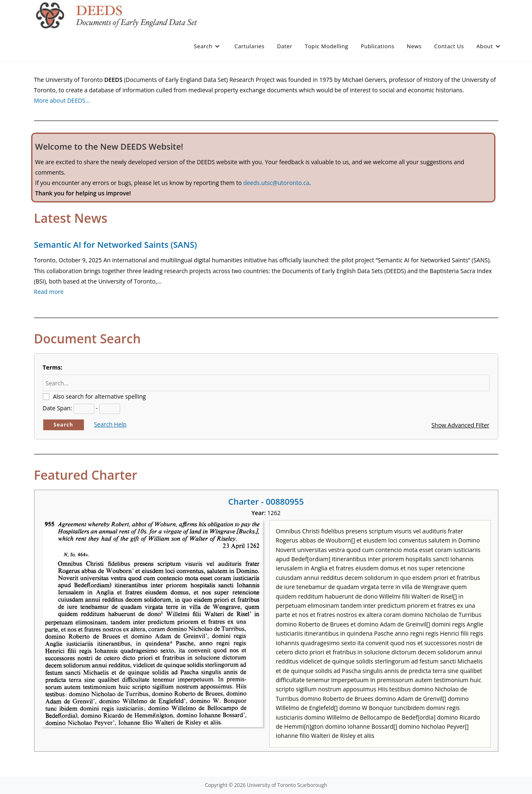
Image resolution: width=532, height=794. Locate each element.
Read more (49, 292)
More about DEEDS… (62, 100)
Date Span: (58, 408)
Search (64, 425)
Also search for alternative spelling (99, 396)
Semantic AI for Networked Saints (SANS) (116, 245)
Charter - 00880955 (266, 502)
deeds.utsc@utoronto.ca (276, 183)
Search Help (110, 424)
